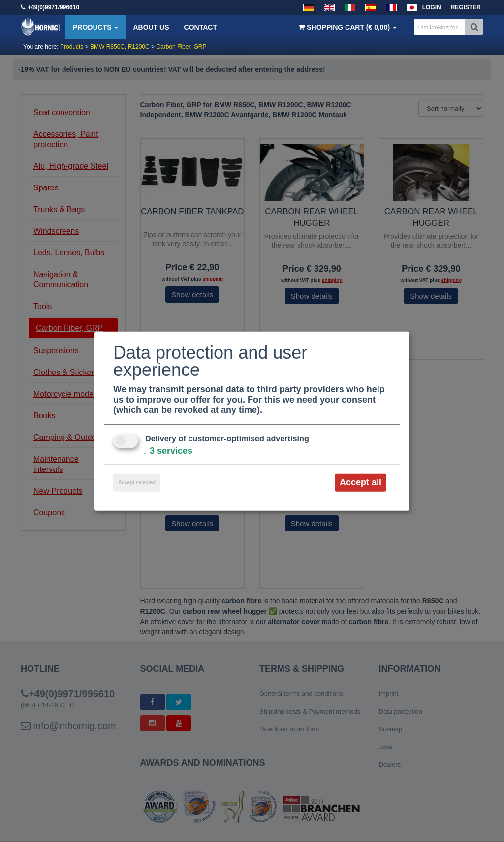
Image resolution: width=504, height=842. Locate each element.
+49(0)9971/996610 (53, 7)
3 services (168, 451)
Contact (201, 27)
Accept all (361, 482)
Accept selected (137, 483)
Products (95, 27)
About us (151, 27)
